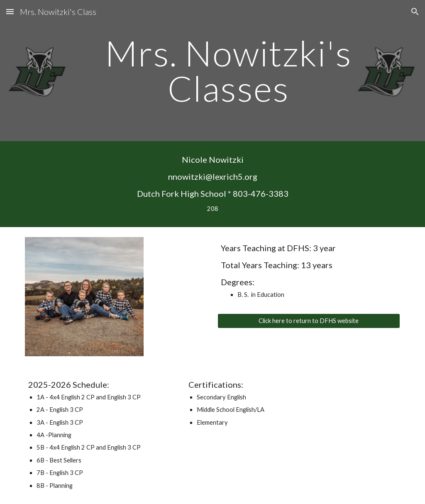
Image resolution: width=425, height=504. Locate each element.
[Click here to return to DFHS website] (309, 321)
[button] (10, 11)
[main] (228, 71)
